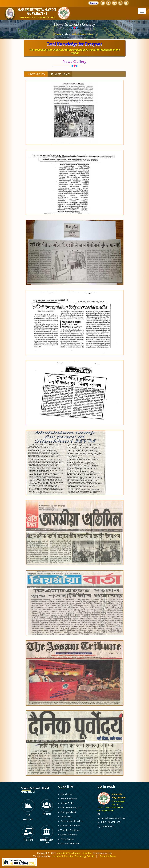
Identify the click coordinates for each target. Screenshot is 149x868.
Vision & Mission (69, 799)
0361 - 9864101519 (111, 822)
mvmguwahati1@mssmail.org (111, 818)
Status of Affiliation (70, 844)
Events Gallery (60, 74)
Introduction (67, 794)
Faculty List (66, 817)
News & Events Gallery (83, 34)
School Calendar (69, 835)
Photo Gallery (67, 839)
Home (59, 34)
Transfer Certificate (70, 830)
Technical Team (108, 856)
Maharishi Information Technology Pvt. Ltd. (73, 856)
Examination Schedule (72, 821)
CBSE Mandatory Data (72, 808)
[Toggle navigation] (142, 11)
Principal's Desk (68, 812)
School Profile (67, 803)
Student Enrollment (70, 826)
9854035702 (108, 826)
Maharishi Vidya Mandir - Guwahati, (75, 853)
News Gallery (36, 74)
